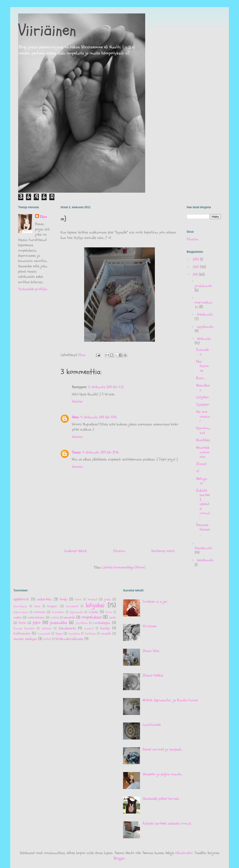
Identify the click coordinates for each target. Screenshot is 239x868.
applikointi (21, 599)
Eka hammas (203, 366)
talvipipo (47, 628)
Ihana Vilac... (152, 651)
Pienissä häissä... (203, 529)
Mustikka (203, 440)
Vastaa (77, 401)
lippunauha (76, 612)
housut (92, 599)
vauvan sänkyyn (25, 639)
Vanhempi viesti (163, 551)
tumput (89, 628)
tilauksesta (67, 628)
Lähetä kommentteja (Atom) (124, 567)
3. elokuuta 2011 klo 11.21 (106, 387)
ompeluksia (92, 617)
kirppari (52, 606)
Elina (43, 217)
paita (113, 617)
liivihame (39, 612)
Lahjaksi (202, 397)
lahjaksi (95, 605)
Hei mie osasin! (203, 416)
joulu (107, 599)
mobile (55, 618)
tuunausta (44, 634)
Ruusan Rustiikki (24, 628)
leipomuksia (21, 612)
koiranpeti (72, 606)
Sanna (76, 452)
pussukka (59, 623)
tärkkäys (90, 634)
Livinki (93, 612)
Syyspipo (203, 404)
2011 (196, 274)
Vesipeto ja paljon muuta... (163, 774)
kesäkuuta (205, 560)
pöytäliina (82, 623)
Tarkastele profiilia (33, 289)
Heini (75, 417)
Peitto (22, 623)
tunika (105, 628)
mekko (18, 617)
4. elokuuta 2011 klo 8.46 (100, 452)
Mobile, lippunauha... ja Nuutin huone (170, 700)
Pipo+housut (203, 430)
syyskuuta (205, 327)
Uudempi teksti (76, 551)
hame (78, 599)
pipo (37, 623)
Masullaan (203, 388)
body (64, 599)
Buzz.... (201, 378)
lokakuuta (205, 314)
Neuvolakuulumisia (203, 452)
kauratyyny (20, 606)
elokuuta (204, 339)
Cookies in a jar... (156, 602)
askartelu (44, 599)
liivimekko (58, 612)
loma (109, 612)
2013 (196, 259)
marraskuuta (204, 305)
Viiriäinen (47, 30)
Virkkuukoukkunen (69, 639)
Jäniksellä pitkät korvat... (161, 799)
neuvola (69, 617)
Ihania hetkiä (153, 675)
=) (198, 471)
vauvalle (106, 633)
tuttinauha (22, 633)
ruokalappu (102, 623)
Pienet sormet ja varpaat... (163, 749)
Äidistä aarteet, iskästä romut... (203, 504)
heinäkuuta (203, 548)
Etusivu (119, 551)
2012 (196, 267)
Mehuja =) (202, 481)
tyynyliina (74, 634)
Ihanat (201, 464)
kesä (37, 606)
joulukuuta (203, 286)
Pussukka (202, 352)
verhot (47, 639)
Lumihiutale (152, 725)
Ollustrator (184, 853)
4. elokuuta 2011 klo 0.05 (99, 417)
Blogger (119, 858)
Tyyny (59, 633)
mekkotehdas (36, 617)
